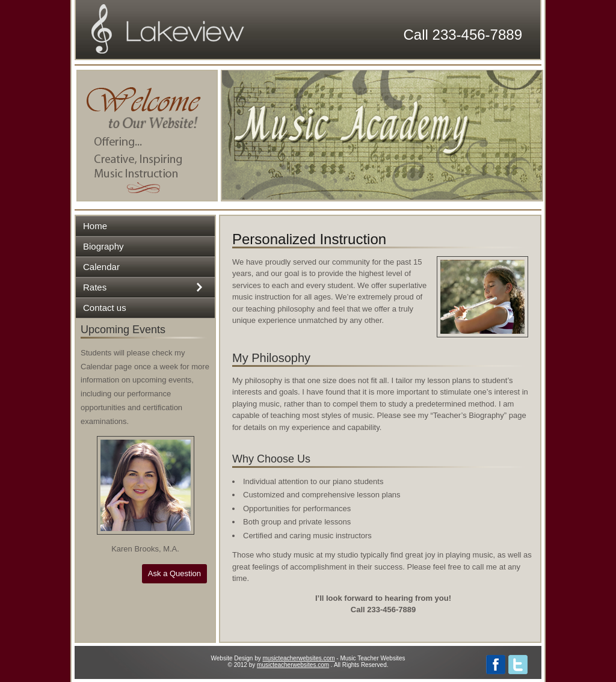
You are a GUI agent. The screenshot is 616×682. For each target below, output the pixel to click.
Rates (95, 287)
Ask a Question (174, 573)
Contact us (105, 308)
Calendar (101, 267)
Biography (103, 246)
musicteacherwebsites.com (299, 658)
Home (95, 226)
